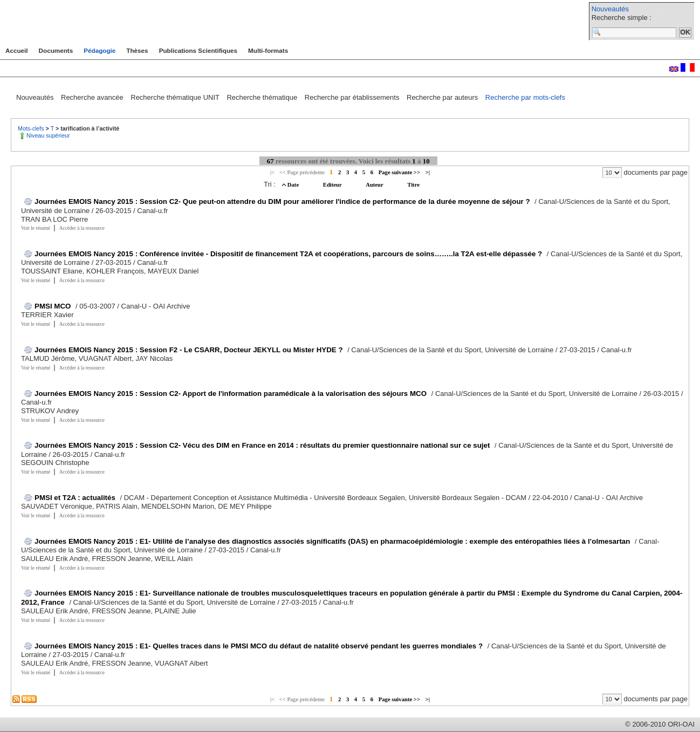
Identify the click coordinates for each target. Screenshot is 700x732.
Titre (413, 185)
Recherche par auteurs (443, 97)
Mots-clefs (32, 128)
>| (428, 172)
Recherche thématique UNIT (176, 97)
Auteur (375, 185)
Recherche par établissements (353, 97)
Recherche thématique (263, 97)
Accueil (17, 50)
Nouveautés (610, 9)
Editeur (333, 185)
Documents (56, 50)
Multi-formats (268, 50)
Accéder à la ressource (82, 228)
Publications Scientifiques (198, 50)
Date (294, 185)
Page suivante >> (399, 172)
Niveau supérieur (48, 135)
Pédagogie (99, 50)
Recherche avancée (93, 97)
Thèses (137, 50)
